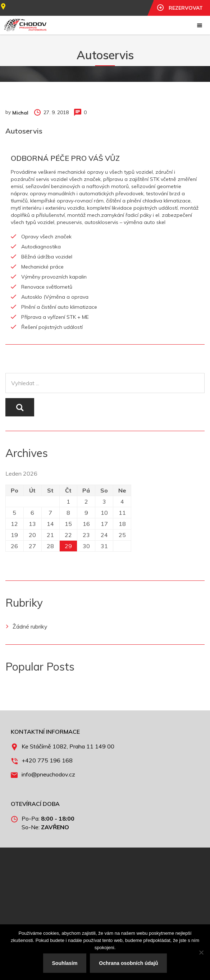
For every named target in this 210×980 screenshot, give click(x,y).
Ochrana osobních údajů (128, 963)
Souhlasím (65, 963)
